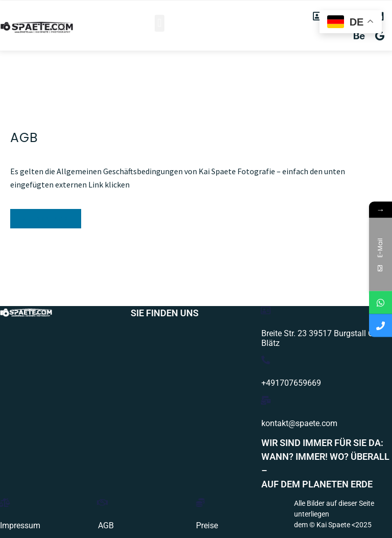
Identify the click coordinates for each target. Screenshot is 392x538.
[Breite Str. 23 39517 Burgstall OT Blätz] (266, 310)
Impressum (20, 525)
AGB (106, 525)
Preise (207, 525)
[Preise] (200, 502)
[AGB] (102, 502)
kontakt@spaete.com (299, 423)
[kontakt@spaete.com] (266, 400)
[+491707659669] (266, 360)
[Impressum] (4, 502)
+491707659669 (291, 383)
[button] (160, 23)
